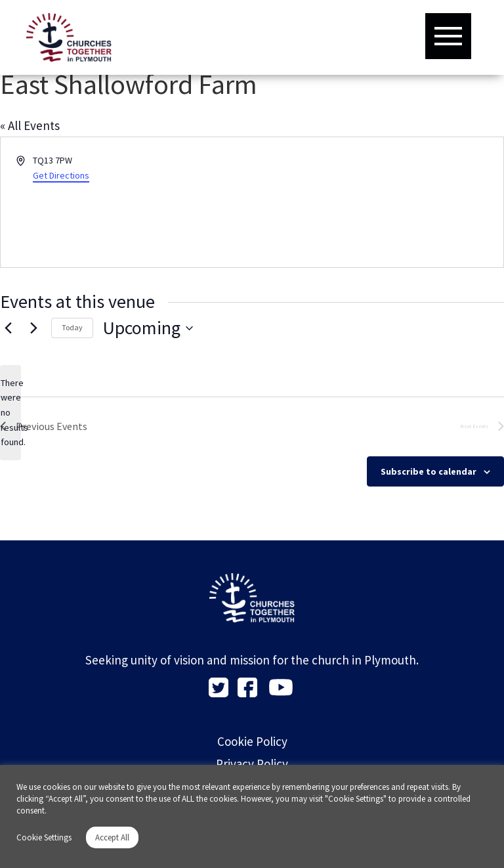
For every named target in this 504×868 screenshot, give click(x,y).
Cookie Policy (252, 741)
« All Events (30, 125)
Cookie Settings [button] (44, 837)
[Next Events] (33, 328)
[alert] (10, 413)
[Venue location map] (377, 202)
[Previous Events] (8, 328)
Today (72, 327)
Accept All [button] (112, 837)
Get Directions (61, 175)
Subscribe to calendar (429, 471)
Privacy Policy (252, 764)
